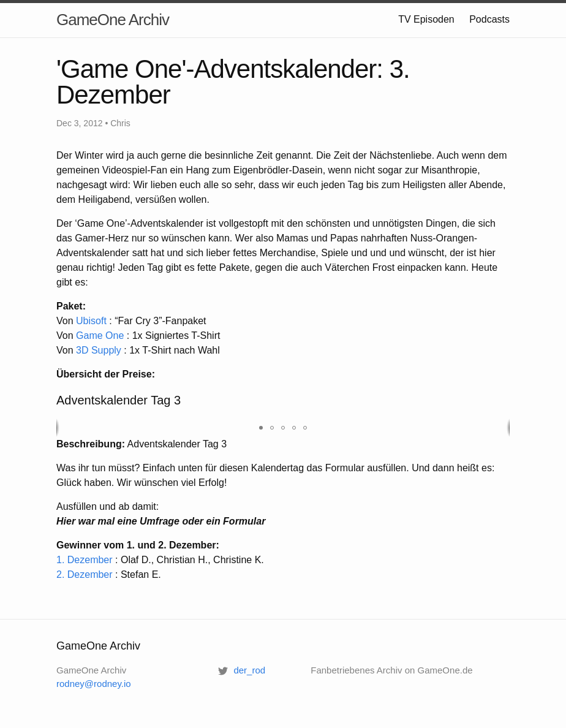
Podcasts (489, 19)
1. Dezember (85, 560)
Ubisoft (91, 321)
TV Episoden (426, 19)
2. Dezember (85, 574)
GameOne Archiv (113, 20)
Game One (100, 336)
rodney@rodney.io (94, 684)
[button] (261, 428)
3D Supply (99, 350)
